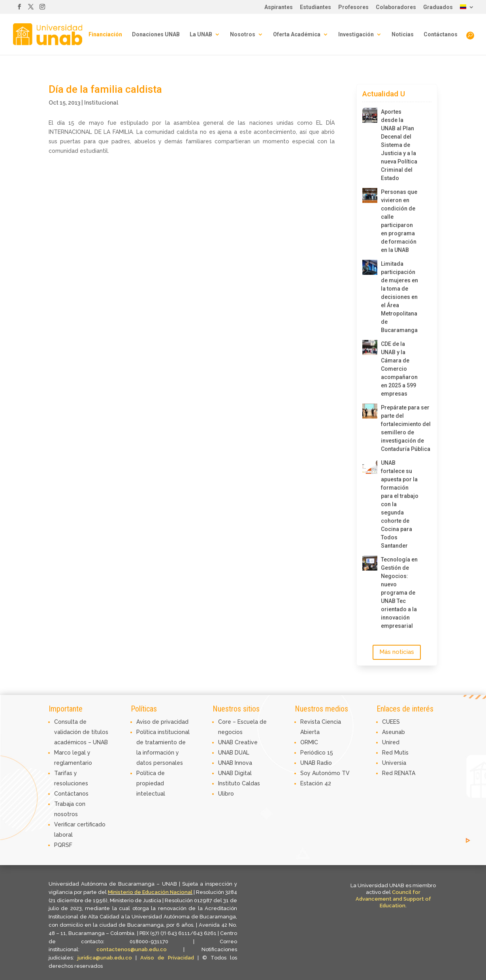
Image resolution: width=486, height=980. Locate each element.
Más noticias (397, 652)
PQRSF (63, 845)
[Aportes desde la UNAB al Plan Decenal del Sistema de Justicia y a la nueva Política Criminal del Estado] (370, 115)
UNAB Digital (235, 773)
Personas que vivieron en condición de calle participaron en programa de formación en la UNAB (399, 221)
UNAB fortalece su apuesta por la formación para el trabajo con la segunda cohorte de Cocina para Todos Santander (400, 504)
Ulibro (226, 794)
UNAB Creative (238, 742)
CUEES (391, 722)
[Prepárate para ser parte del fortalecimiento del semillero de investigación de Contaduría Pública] (370, 411)
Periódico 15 (317, 753)
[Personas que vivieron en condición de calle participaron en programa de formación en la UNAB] (370, 195)
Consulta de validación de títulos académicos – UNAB (81, 732)
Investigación (356, 35)
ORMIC (309, 742)
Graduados (438, 7)
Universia (394, 763)
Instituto (230, 783)
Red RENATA (399, 773)
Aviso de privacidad (162, 722)
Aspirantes (279, 7)
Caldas (251, 783)
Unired (391, 742)
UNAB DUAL (234, 753)
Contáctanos (441, 35)
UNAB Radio (316, 763)
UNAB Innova (235, 763)
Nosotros (243, 35)
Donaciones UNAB (156, 35)
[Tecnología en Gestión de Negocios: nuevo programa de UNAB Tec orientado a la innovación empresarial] (370, 563)
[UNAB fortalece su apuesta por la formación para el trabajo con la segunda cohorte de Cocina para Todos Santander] (370, 466)
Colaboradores (396, 7)
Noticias (403, 35)
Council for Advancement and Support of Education (393, 899)
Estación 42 (316, 783)
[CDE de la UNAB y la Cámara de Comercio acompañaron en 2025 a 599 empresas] (370, 347)
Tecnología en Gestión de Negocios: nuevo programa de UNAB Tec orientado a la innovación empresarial (399, 593)
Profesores (353, 7)
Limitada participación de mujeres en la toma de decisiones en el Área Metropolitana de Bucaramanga (399, 297)
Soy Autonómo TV (325, 773)
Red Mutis (395, 753)
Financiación (105, 35)
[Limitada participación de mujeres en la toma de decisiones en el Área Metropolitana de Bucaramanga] (370, 267)
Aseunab (394, 732)
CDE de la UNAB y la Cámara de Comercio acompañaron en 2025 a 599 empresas (399, 369)
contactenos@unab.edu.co (132, 949)
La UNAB (201, 35)
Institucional (101, 103)
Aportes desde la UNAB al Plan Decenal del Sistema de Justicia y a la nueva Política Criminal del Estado (399, 145)
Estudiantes (316, 7)
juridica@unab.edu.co (105, 958)
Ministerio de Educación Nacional (150, 892)
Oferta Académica (297, 35)
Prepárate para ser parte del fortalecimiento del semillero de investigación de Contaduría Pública (400, 428)
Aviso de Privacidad (169, 958)
